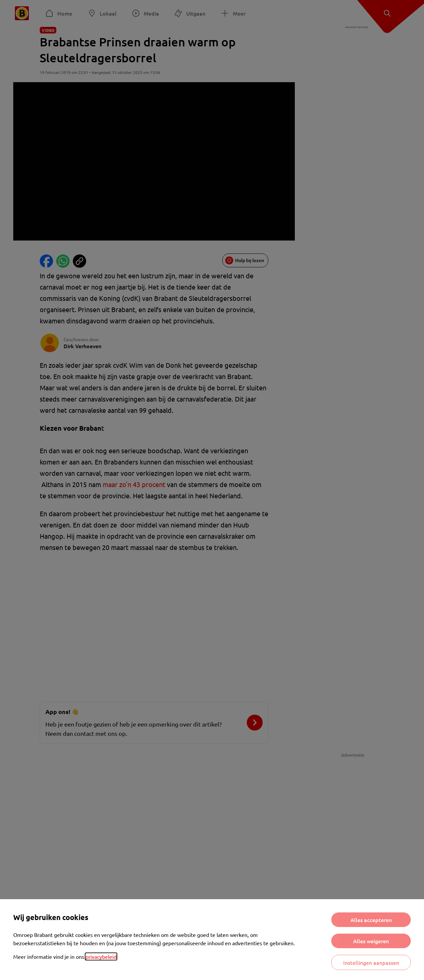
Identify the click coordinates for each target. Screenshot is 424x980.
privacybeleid (101, 956)
